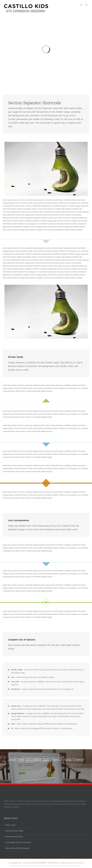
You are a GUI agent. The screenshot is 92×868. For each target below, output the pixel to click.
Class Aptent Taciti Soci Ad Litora (18, 842)
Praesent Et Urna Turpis (14, 831)
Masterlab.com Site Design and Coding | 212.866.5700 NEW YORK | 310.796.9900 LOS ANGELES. (46, 866)
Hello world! (11, 825)
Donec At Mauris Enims (14, 837)
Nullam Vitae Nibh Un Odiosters (18, 848)
